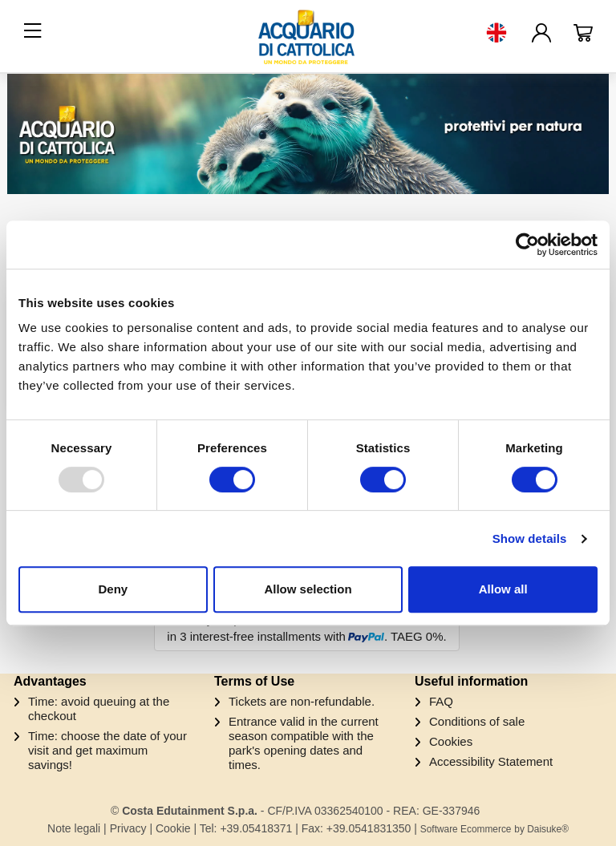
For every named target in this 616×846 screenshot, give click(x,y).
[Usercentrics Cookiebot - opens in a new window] (527, 245)
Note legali (74, 828)
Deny (113, 589)
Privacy (128, 828)
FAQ (441, 701)
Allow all (503, 589)
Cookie (173, 828)
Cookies (451, 741)
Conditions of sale (477, 721)
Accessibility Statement (491, 761)
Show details (530, 538)
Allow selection (308, 589)
